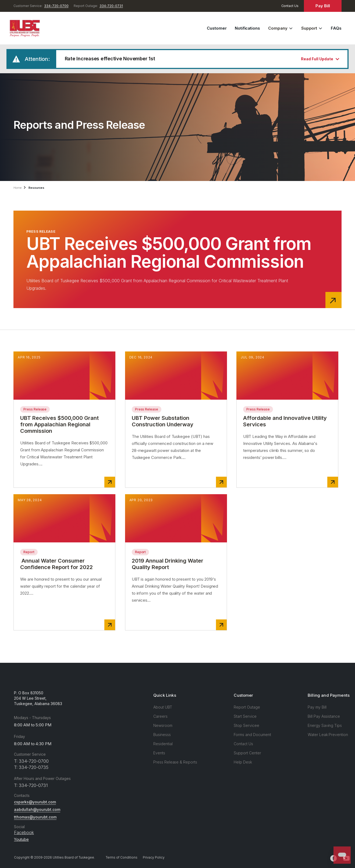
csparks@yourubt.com (35, 802)
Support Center (247, 753)
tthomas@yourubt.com (35, 817)
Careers (160, 716)
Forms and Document (252, 735)
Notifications (247, 28)
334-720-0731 (111, 6)
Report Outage (247, 707)
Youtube (21, 839)
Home (17, 188)
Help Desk (243, 762)
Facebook (24, 832)
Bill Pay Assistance (324, 716)
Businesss (162, 735)
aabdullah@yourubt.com (37, 809)
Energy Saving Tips (325, 725)
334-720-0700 (56, 6)
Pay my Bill (317, 707)
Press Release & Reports (175, 762)
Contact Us (290, 6)
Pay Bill (323, 6)
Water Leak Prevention (328, 735)
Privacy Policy (154, 857)
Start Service (245, 716)
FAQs (336, 28)
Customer (217, 28)
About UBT (163, 707)
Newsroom (163, 725)
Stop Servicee (246, 725)
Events (159, 753)
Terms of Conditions (122, 857)
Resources (37, 188)
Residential (163, 744)
